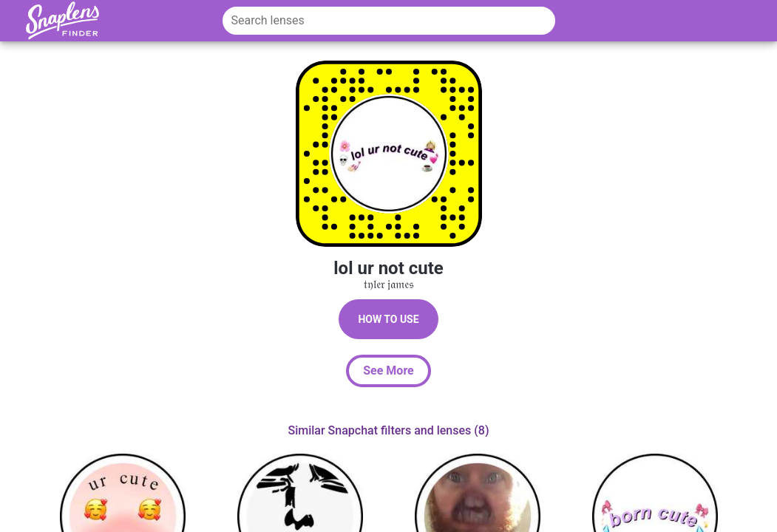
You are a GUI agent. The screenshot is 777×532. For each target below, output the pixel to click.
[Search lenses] (389, 21)
